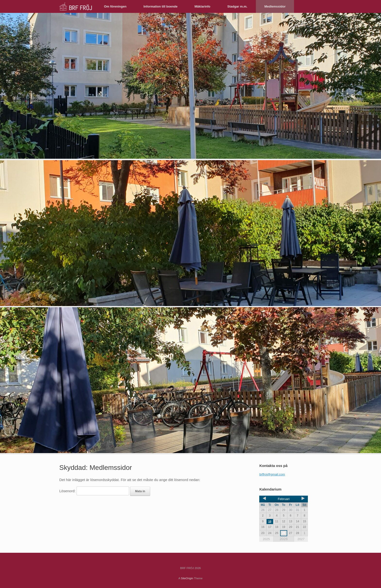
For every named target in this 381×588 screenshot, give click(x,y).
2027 (301, 539)
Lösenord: (94, 491)
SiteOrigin (187, 578)
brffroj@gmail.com (272, 474)
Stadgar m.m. (237, 6)
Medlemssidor (275, 6)
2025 (266, 539)
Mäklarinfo (203, 6)
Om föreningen (115, 6)
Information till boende (160, 6)
